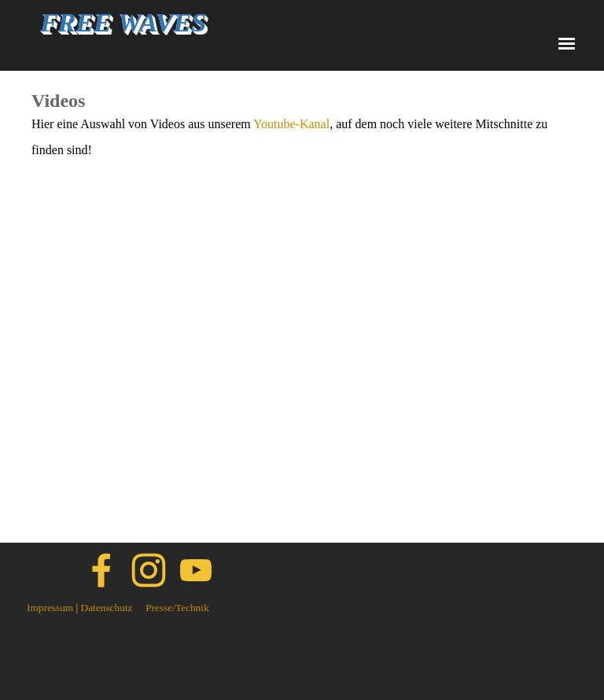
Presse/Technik (177, 608)
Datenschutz (107, 608)
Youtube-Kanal (291, 124)
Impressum (50, 608)
